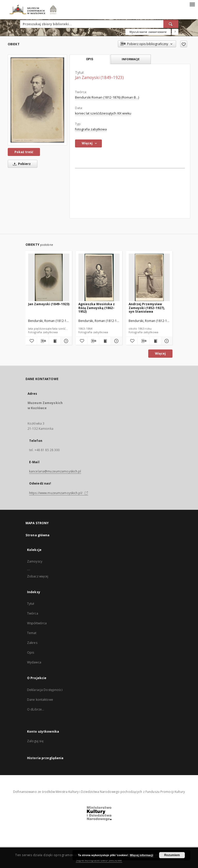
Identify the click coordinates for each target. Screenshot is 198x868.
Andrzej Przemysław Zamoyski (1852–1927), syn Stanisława (147, 308)
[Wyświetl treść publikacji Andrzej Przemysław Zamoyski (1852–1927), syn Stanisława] (155, 341)
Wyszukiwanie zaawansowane (148, 32)
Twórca (33, 613)
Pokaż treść (24, 152)
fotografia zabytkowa (91, 129)
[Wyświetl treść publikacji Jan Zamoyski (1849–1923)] (55, 341)
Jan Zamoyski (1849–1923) (49, 304)
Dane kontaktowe (40, 700)
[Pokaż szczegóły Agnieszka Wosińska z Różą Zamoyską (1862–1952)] (116, 341)
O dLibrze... (36, 709)
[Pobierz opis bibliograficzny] (43, 341)
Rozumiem (172, 855)
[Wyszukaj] (171, 24)
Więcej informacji (142, 855)
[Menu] (192, 4)
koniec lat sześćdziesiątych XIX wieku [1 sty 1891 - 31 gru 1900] (103, 113)
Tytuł (31, 604)
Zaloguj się (35, 741)
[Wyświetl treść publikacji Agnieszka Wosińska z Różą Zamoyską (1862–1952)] (105, 341)
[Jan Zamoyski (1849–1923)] (37, 100)
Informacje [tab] (131, 59)
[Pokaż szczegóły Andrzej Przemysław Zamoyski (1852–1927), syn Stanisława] (166, 341)
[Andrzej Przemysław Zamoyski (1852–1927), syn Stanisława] (149, 278)
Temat (32, 633)
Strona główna (38, 535)
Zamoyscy (35, 561)
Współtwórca (37, 623)
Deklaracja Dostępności (45, 690)
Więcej (160, 353)
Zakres (32, 643)
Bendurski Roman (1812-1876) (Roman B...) (107, 97)
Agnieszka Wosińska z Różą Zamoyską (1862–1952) (97, 308)
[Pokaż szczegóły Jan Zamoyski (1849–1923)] (65, 341)
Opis (31, 652)
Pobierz (21, 164)
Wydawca (34, 662)
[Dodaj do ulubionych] (184, 44)
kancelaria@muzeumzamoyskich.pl (55, 471)
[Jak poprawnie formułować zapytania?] (175, 32)
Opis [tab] (90, 59)
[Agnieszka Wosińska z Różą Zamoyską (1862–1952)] (99, 278)
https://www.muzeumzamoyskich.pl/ (59, 493)
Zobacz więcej (38, 576)
